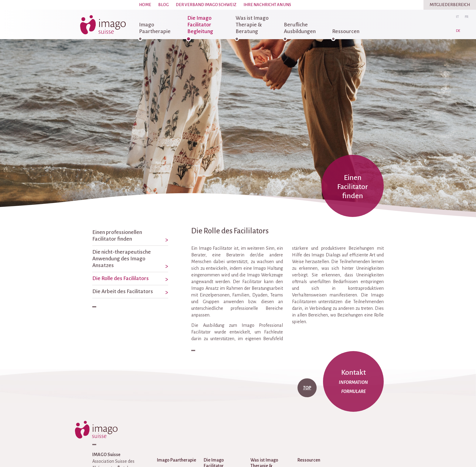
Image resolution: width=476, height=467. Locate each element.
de (458, 31)
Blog (163, 5)
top (307, 388)
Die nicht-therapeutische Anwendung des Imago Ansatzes (122, 259)
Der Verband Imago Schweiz (206, 5)
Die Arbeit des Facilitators (123, 291)
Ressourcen (346, 31)
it (457, 17)
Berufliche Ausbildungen (300, 28)
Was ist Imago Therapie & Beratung (252, 25)
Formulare (354, 391)
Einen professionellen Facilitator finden (117, 236)
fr (467, 17)
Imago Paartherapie (155, 28)
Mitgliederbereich (450, 5)
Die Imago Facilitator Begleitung (200, 25)
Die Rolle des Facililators (121, 278)
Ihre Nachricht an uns (267, 5)
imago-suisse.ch (103, 25)
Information (353, 382)
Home (145, 5)
